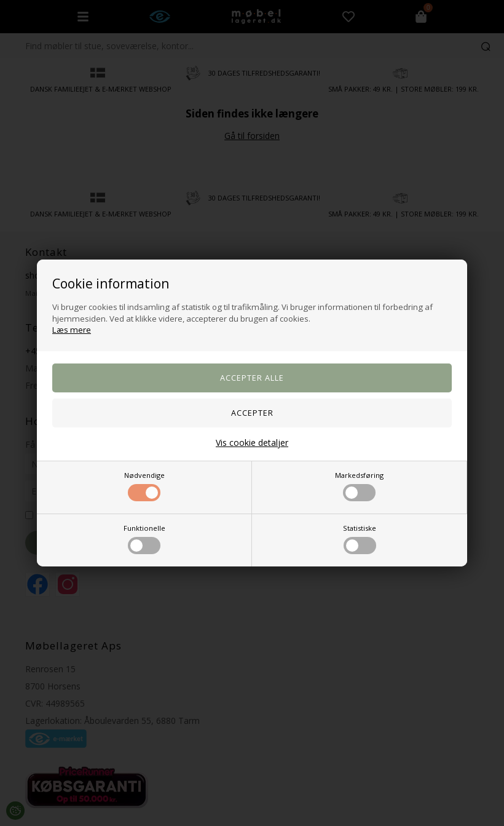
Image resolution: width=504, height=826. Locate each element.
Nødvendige (144, 486)
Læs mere (72, 330)
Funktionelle (144, 539)
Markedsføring (359, 486)
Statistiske (360, 539)
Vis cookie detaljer (252, 443)
